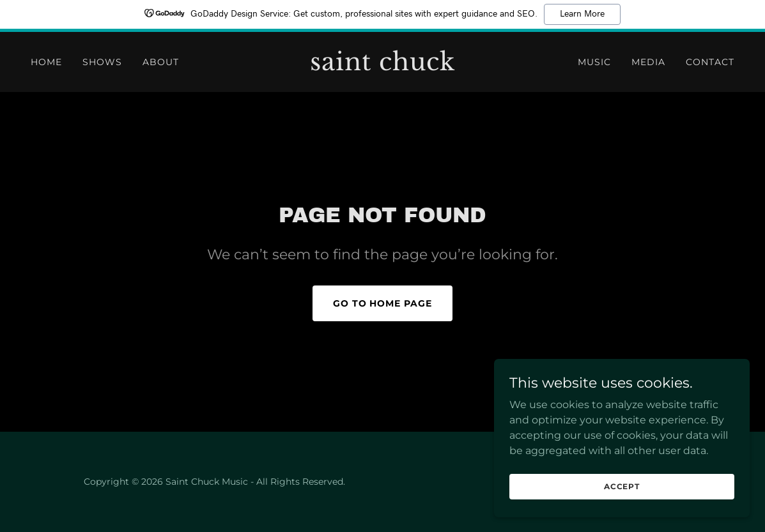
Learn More (582, 14)
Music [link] (594, 62)
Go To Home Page (383, 303)
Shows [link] (102, 62)
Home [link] (46, 62)
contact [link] (710, 62)
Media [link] (648, 62)
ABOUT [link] (161, 62)
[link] (382, 67)
